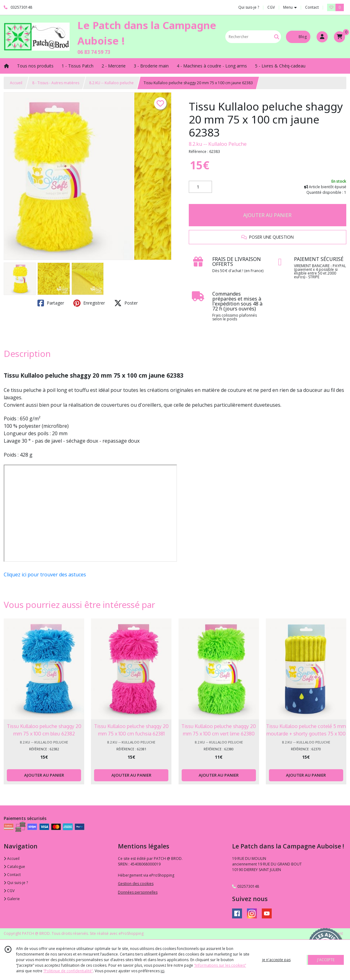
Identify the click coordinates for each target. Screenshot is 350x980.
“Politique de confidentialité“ (68, 971)
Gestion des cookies (136, 884)
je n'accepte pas (276, 960)
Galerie (12, 899)
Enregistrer (89, 303)
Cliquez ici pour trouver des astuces (45, 575)
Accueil (16, 83)
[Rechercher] (277, 37)
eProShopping (131, 933)
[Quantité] (200, 187)
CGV (9, 891)
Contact (312, 7)
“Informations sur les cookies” (220, 965)
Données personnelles (138, 892)
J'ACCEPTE (326, 960)
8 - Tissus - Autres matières (56, 83)
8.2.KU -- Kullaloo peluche (111, 83)
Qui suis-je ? (16, 883)
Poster (126, 303)
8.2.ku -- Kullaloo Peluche (218, 144)
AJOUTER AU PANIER (267, 215)
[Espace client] (322, 37)
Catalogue (14, 867)
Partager (51, 303)
